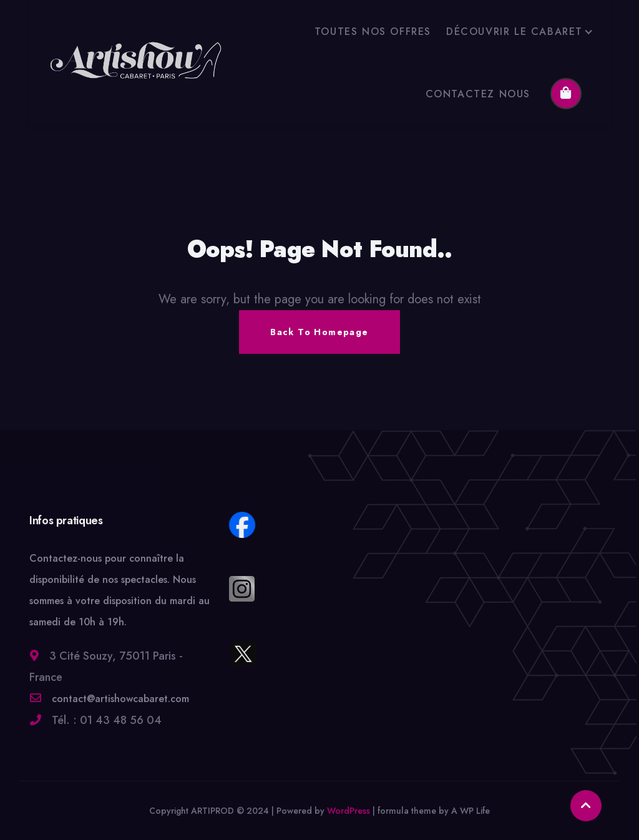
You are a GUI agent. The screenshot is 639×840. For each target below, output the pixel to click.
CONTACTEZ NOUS (478, 94)
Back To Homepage (319, 332)
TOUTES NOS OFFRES (373, 32)
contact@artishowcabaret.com (119, 706)
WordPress (349, 811)
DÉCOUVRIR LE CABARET (515, 32)
